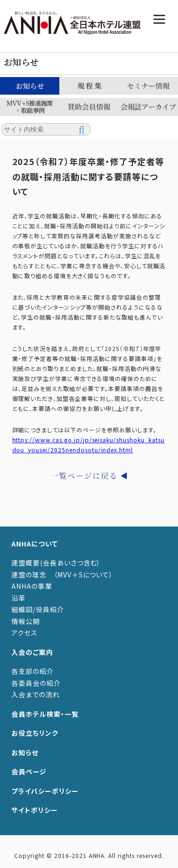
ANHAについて (35, 544)
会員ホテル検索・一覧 (45, 714)
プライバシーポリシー (45, 791)
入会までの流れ (36, 694)
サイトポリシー (35, 810)
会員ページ (29, 771)
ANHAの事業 (32, 586)
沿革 (19, 598)
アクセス (24, 633)
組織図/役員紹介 (38, 609)
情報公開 (26, 621)
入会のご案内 (32, 652)
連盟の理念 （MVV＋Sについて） (62, 575)
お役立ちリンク (35, 733)
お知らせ (25, 752)
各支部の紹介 (33, 671)
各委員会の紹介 (36, 683)
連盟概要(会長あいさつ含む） (56, 563)
